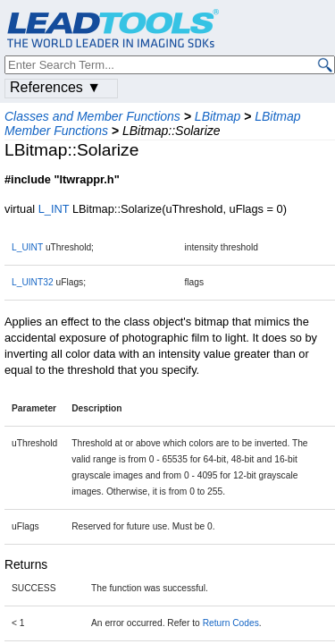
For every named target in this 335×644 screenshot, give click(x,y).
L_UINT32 (33, 282)
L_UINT (27, 247)
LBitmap (218, 116)
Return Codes (231, 623)
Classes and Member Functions (92, 116)
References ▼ (55, 87)
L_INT (54, 209)
